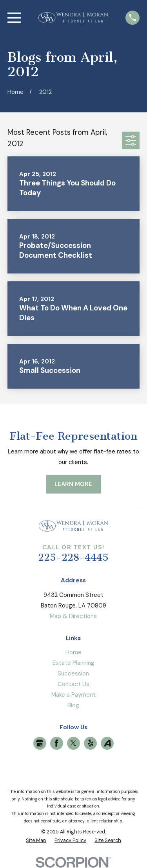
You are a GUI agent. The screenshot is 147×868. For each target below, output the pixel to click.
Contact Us (73, 684)
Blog (73, 705)
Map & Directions (73, 616)
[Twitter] (73, 743)
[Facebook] (56, 743)
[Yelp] (91, 743)
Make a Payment (73, 695)
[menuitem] (36, 841)
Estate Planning (73, 663)
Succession (73, 673)
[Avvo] (107, 743)
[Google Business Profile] (40, 743)
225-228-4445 (73, 558)
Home (73, 652)
